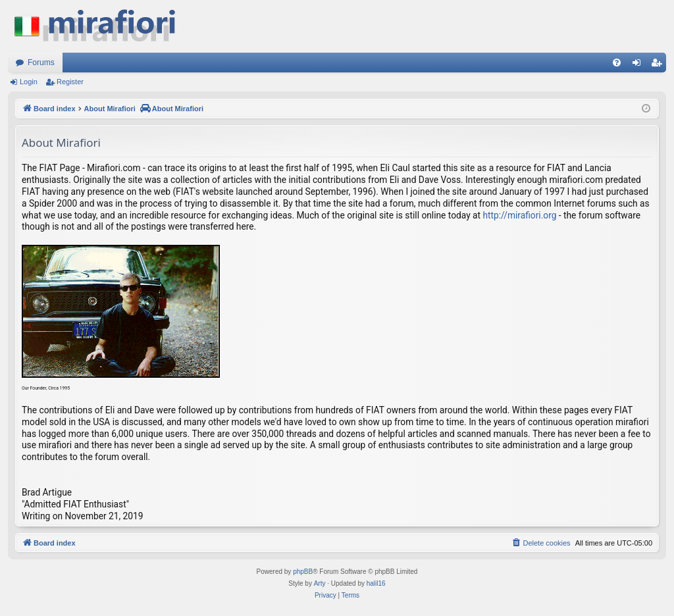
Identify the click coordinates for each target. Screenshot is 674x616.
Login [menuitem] (639, 65)
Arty (320, 583)
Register (70, 82)
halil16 (376, 583)
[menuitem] (617, 63)
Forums (41, 63)
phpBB (303, 572)
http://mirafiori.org (519, 215)
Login (29, 82)
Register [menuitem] (659, 65)
